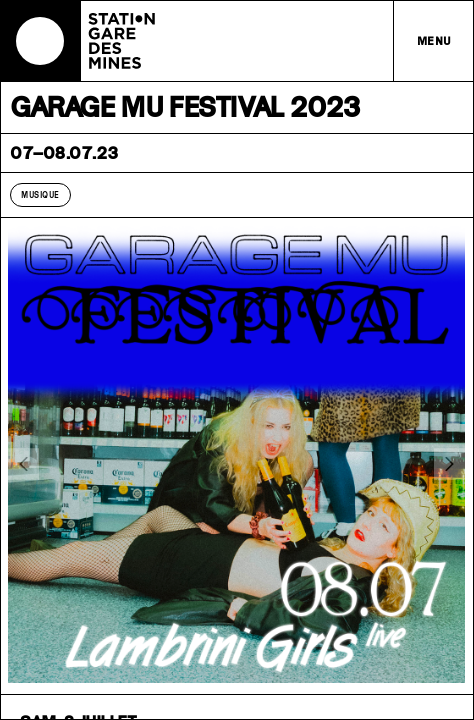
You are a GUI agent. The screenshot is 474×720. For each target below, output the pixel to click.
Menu (434, 40)
